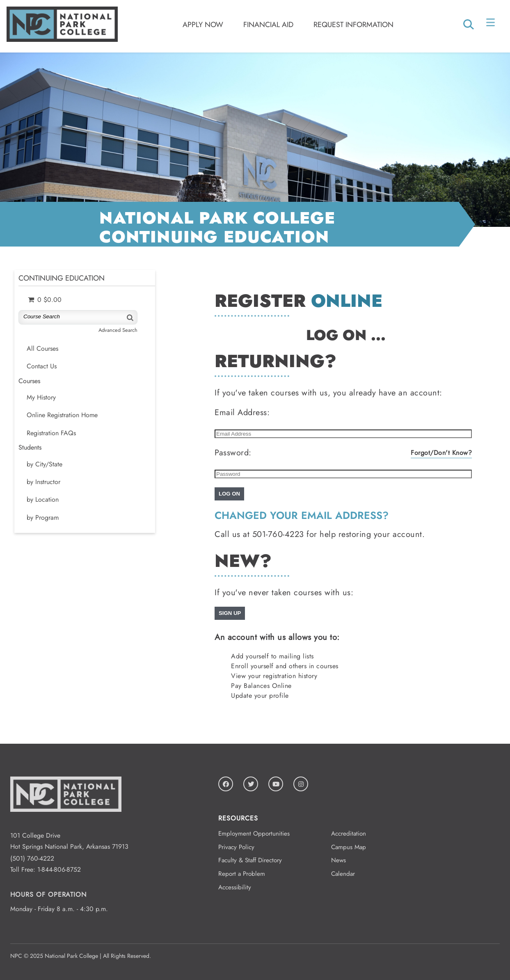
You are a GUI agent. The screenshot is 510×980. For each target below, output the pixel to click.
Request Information (353, 25)
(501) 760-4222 (32, 858)
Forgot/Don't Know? (441, 453)
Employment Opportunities (254, 834)
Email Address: (242, 412)
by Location (43, 500)
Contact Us (42, 366)
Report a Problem (242, 874)
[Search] (129, 317)
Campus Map (349, 847)
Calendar (343, 874)
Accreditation (349, 834)
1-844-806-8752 (59, 869)
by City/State (45, 464)
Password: (233, 453)
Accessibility (235, 887)
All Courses (42, 349)
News (338, 860)
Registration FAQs (51, 433)
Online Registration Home (62, 415)
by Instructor (43, 482)
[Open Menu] (491, 24)
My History (41, 397)
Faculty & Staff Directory (250, 860)
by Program (43, 518)
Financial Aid (268, 25)
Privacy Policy (236, 847)
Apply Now (203, 25)
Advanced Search (118, 330)
